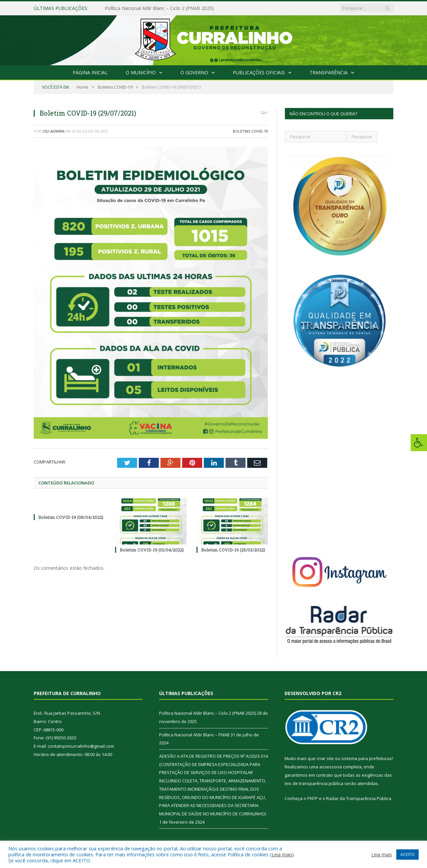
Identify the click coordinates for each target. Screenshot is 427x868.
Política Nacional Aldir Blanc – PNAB (194, 735)
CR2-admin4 (53, 131)
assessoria (331, 767)
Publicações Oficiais (259, 72)
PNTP (313, 798)
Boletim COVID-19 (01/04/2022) (152, 550)
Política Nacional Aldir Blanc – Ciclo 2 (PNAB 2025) (159, 8)
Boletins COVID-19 (250, 131)
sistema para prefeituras (367, 758)
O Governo (194, 72)
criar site (325, 758)
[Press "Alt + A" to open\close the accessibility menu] (419, 443)
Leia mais (282, 854)
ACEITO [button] (407, 854)
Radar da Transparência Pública (359, 798)
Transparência (329, 72)
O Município (141, 72)
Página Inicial (90, 72)
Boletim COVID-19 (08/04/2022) (71, 517)
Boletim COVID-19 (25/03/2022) (233, 550)
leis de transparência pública (314, 783)
